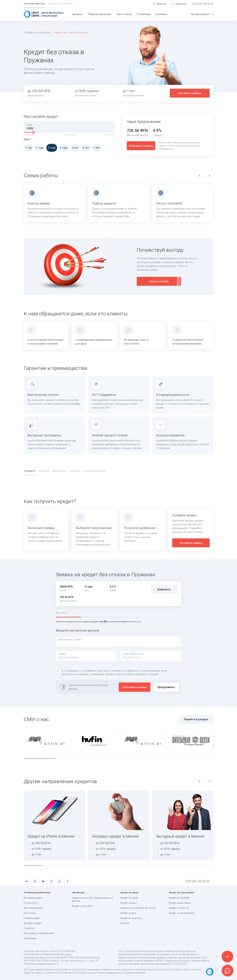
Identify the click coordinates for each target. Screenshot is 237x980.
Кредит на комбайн (179, 898)
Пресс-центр (124, 14)
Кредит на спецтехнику (182, 893)
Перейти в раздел (196, 719)
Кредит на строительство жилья (138, 908)
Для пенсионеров (33, 908)
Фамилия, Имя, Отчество (70, 640)
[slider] (33, 132)
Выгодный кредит (33, 898)
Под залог (29, 928)
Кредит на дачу (129, 903)
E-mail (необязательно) (133, 654)
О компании (144, 14)
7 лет (96, 148)
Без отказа (30, 913)
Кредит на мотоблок (180, 903)
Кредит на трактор (179, 908)
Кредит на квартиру (131, 918)
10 (204, 866)
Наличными (30, 938)
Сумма (29, 125)
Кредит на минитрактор (182, 913)
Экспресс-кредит (33, 923)
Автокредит (79, 893)
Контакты (162, 14)
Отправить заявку (141, 146)
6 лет (85, 148)
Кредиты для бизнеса (61, 4)
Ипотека (125, 923)
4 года (63, 148)
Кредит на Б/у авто (82, 906)
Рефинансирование (100, 14)
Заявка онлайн (159, 281)
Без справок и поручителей (39, 933)
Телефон (62, 654)
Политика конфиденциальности (41, 964)
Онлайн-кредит (32, 918)
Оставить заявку (190, 93)
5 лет (74, 148)
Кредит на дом (128, 913)
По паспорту (31, 903)
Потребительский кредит (37, 32)
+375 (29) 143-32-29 (203, 4)
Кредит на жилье (130, 893)
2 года (39, 148)
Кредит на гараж (129, 898)
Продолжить (166, 687)
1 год (28, 148)
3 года (51, 148)
